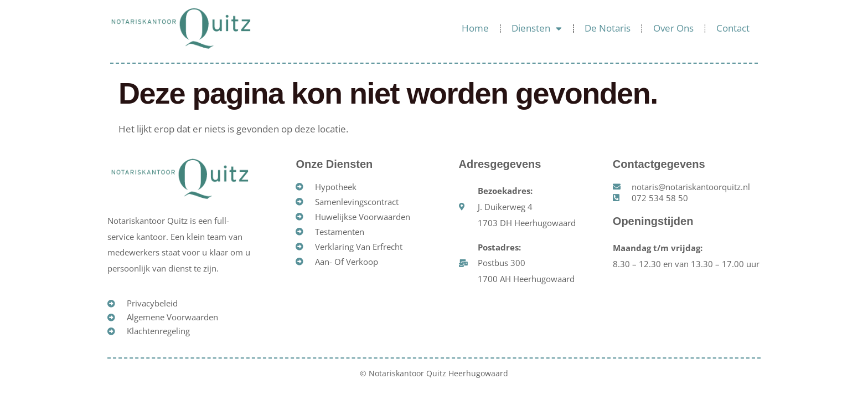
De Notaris (608, 28)
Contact (733, 28)
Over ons (673, 28)
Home (475, 28)
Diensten (537, 29)
